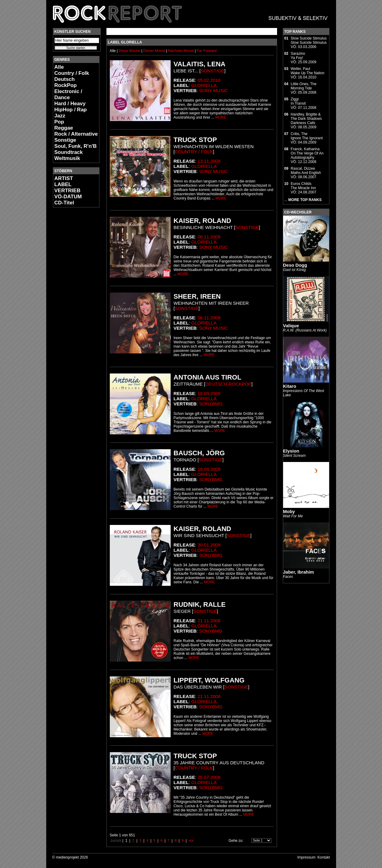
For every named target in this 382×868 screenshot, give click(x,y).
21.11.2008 (209, 621)
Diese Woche (130, 51)
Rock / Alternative (76, 134)
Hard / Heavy (70, 104)
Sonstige (65, 140)
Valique (291, 326)
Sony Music (214, 90)
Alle (59, 67)
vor (191, 841)
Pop (59, 122)
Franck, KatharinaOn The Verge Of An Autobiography (307, 153)
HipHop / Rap (71, 110)
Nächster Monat (181, 51)
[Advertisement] (71, 303)
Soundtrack (69, 152)
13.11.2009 (209, 161)
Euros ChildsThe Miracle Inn (303, 186)
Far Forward (207, 51)
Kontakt (324, 857)
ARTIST (64, 178)
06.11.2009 (209, 237)
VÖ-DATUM (68, 197)
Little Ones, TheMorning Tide (304, 86)
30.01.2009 (209, 545)
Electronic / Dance (68, 94)
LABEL (63, 184)
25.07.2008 (209, 777)
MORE (221, 117)
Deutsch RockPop (66, 82)
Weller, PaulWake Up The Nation (308, 71)
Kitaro (290, 386)
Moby (289, 511)
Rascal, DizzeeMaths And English (306, 171)
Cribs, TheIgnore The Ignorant (307, 136)
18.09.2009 (209, 393)
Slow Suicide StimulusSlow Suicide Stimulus (309, 40)
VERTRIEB (68, 191)
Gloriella (204, 85)
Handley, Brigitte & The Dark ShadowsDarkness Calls (306, 119)
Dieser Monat (155, 51)
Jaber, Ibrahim (299, 572)
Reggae (64, 128)
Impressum (306, 857)
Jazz (60, 116)
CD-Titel (64, 203)
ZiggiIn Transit (298, 101)
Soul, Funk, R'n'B (76, 146)
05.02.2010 (209, 80)
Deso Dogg (295, 265)
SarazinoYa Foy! (298, 56)
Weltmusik (67, 158)
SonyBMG (211, 404)
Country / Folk (72, 73)
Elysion (291, 451)
